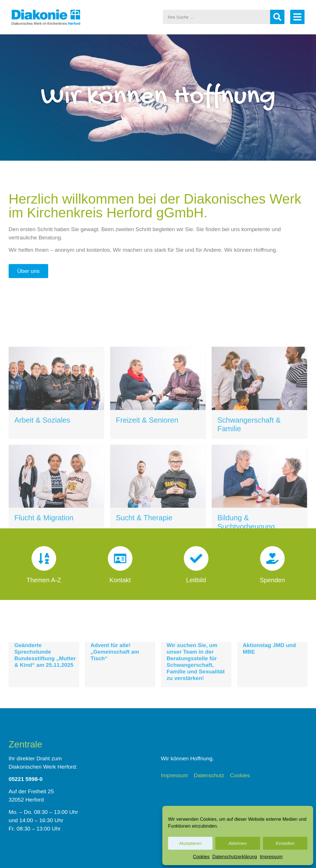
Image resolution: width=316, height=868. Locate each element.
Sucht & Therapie (144, 604)
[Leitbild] (196, 561)
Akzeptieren (190, 843)
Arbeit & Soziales (42, 506)
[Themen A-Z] (44, 561)
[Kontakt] (120, 561)
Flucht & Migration (44, 604)
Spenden (272, 575)
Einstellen (285, 843)
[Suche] (277, 17)
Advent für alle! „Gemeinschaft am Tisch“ (115, 674)
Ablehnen (238, 843)
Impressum (271, 857)
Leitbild (196, 575)
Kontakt (120, 575)
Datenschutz (209, 776)
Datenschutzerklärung (235, 857)
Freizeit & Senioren (147, 506)
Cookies (201, 857)
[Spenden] (272, 561)
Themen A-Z (44, 575)
